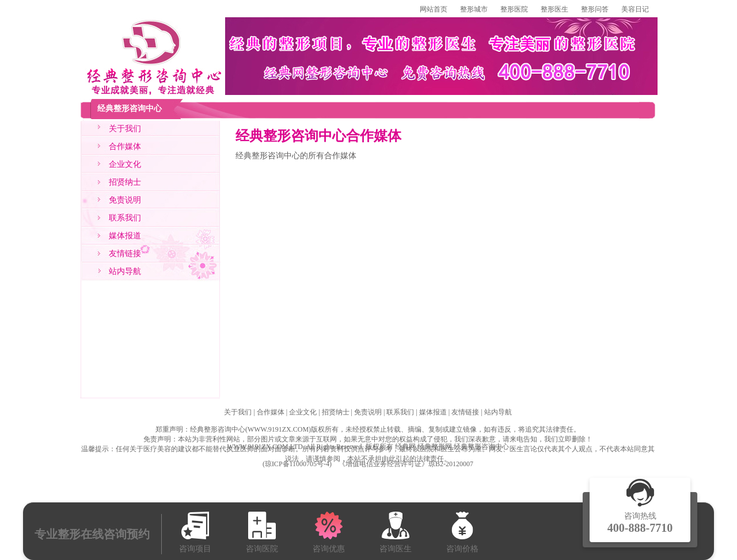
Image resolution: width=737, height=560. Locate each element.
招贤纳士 (125, 182)
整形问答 (595, 9)
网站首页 (434, 9)
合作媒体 (125, 146)
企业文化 (125, 164)
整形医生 (554, 9)
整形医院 (514, 9)
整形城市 (474, 9)
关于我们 (125, 129)
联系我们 (125, 218)
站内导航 (125, 271)
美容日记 (635, 9)
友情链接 (125, 254)
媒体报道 (125, 236)
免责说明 (125, 200)
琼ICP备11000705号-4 (297, 464)
